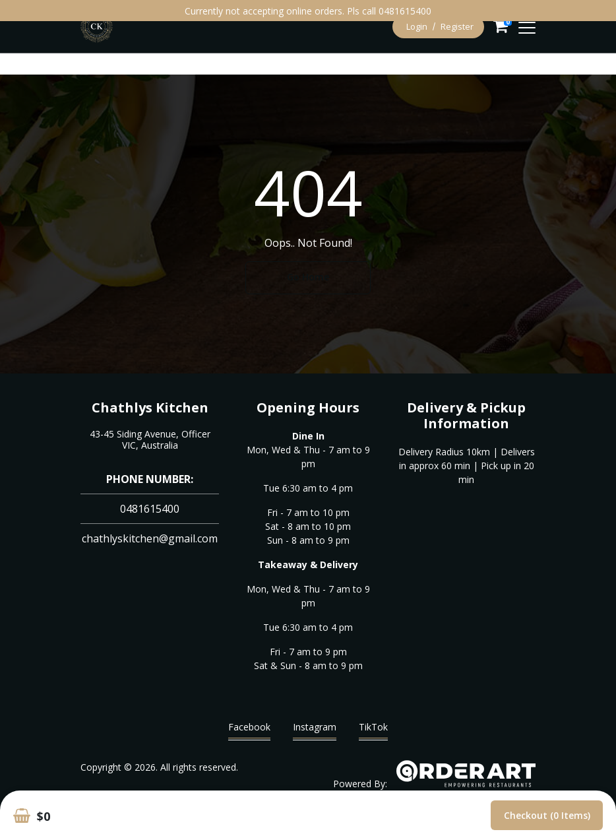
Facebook (249, 730)
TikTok (373, 730)
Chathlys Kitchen (150, 407)
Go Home (308, 277)
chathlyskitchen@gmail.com (150, 538)
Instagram (315, 730)
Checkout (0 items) (547, 815)
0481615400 (150, 509)
